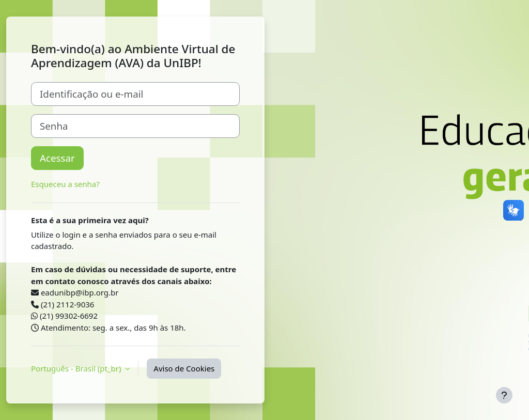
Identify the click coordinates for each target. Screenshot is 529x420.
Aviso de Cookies (184, 368)
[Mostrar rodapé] (504, 395)
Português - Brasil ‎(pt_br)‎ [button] (77, 368)
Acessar (57, 158)
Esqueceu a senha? (65, 184)
